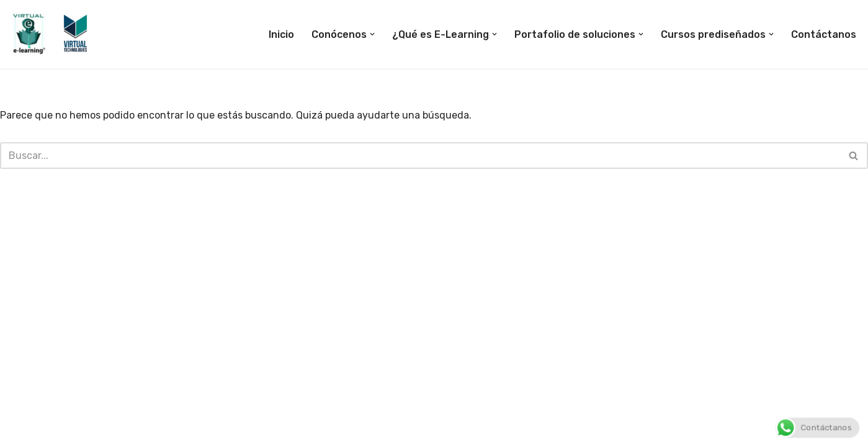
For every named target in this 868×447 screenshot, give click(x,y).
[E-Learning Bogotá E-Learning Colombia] (51, 34)
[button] (372, 34)
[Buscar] (420, 156)
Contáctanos (824, 34)
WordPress (155, 431)
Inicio (281, 34)
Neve (21, 431)
